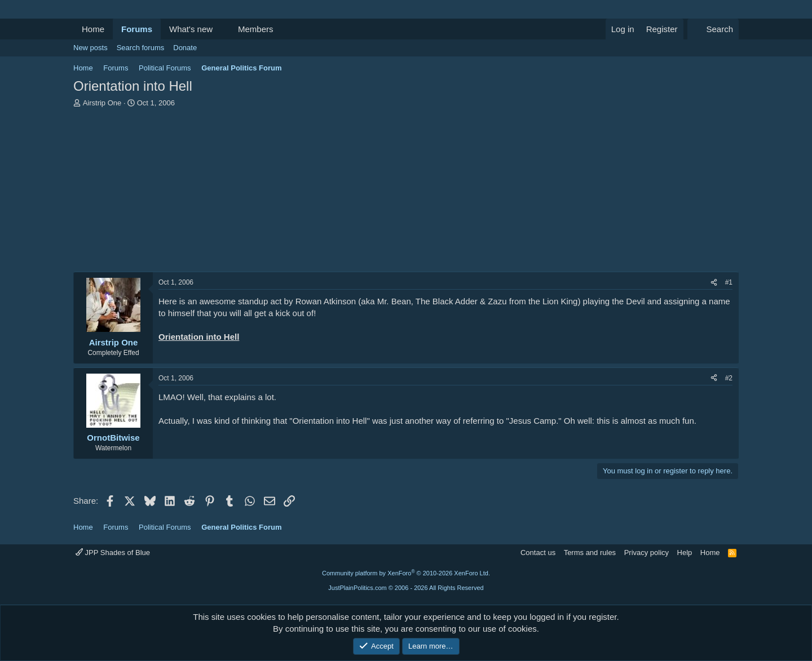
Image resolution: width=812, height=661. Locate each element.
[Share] (714, 283)
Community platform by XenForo (406, 573)
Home (93, 29)
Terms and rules (590, 553)
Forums (137, 29)
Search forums (141, 48)
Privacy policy (646, 553)
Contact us (538, 553)
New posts (91, 48)
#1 (729, 282)
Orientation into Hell (199, 337)
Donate (185, 48)
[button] (222, 29)
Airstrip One (102, 103)
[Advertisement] (406, 193)
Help (685, 553)
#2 (729, 378)
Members (256, 29)
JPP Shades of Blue (113, 553)
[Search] (713, 29)
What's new (191, 29)
